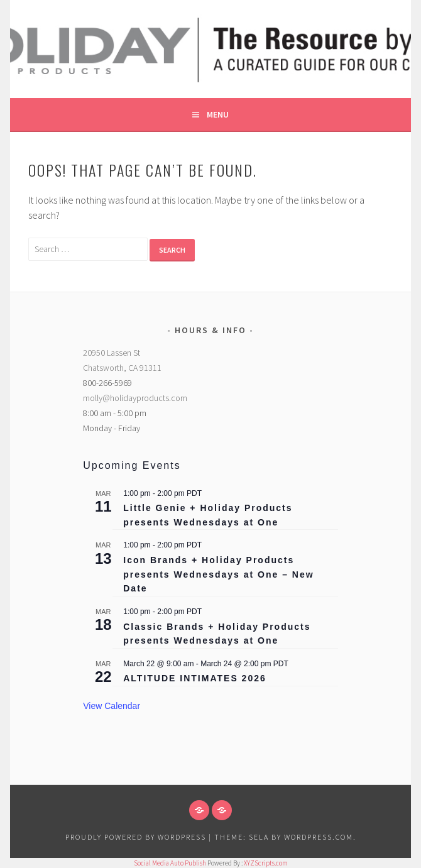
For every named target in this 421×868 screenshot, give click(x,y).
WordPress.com (319, 837)
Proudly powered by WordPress (136, 837)
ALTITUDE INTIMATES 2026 (195, 678)
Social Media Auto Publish (170, 863)
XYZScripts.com (266, 863)
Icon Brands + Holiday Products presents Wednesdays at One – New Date (218, 574)
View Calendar (112, 706)
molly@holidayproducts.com (135, 398)
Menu (218, 114)
